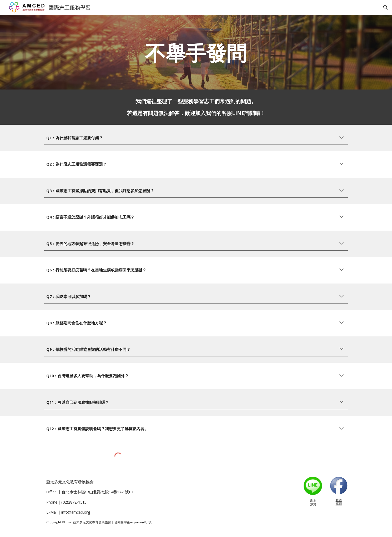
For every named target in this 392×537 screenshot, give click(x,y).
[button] (386, 7)
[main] (196, 52)
